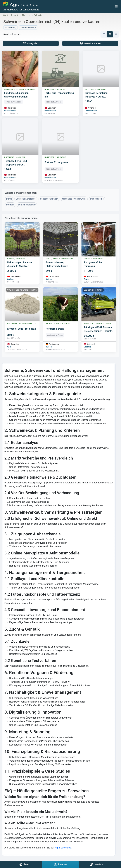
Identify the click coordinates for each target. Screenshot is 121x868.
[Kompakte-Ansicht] (116, 34)
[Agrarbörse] (21, 6)
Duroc (9, 199)
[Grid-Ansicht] (110, 34)
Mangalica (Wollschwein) (74, 199)
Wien (9, 347)
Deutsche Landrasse (26, 199)
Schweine (10, 28)
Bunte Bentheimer (27, 205)
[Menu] (116, 6)
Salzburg (87, 347)
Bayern (87, 279)
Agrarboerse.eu (63, 848)
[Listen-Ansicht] (104, 34)
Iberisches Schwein (49, 199)
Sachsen (11, 279)
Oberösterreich (10, 111)
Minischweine (97, 199)
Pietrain (10, 205)
